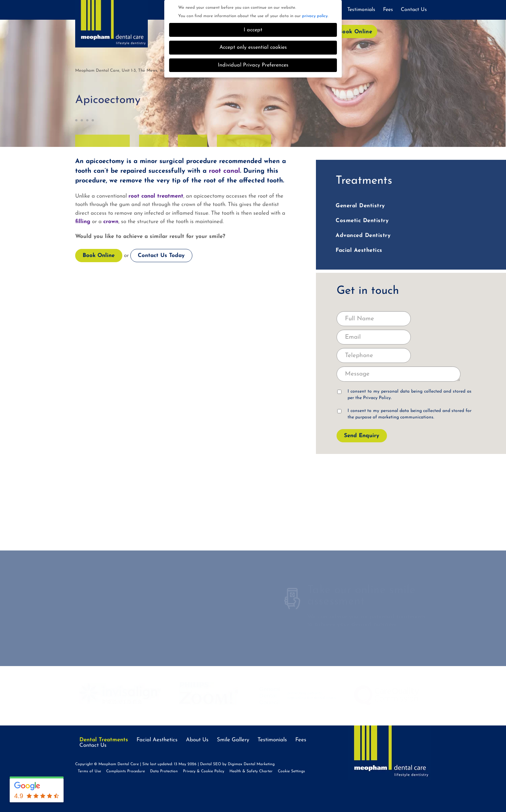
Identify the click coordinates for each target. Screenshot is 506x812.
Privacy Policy (377, 398)
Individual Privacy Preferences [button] (253, 65)
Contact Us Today (161, 256)
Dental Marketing (259, 764)
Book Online (355, 32)
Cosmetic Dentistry (362, 221)
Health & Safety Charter (251, 771)
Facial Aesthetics (359, 250)
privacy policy (315, 16)
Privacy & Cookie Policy (204, 771)
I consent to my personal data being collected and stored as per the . (404, 395)
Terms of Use (89, 771)
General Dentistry (360, 206)
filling (83, 222)
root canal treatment (156, 196)
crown (111, 222)
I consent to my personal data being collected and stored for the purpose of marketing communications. (404, 414)
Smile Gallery (233, 740)
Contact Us (414, 10)
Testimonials (361, 10)
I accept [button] (253, 30)
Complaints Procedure (126, 771)
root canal (224, 171)
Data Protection (164, 771)
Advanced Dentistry (363, 236)
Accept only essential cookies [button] (253, 47)
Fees (388, 10)
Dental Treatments (104, 740)
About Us (197, 740)
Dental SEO (211, 764)
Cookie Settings (291, 771)
